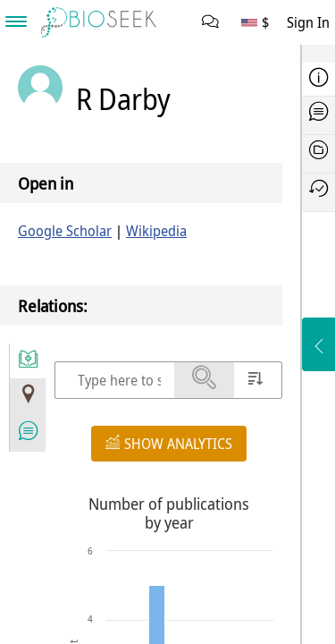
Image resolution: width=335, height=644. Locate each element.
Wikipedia (156, 231)
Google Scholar (65, 231)
